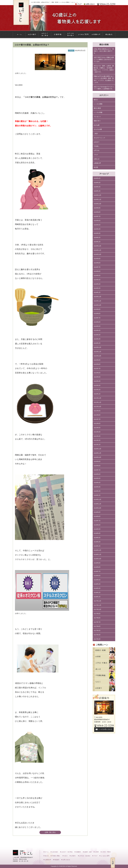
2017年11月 (97, 605)
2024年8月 (97, 263)
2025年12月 (97, 195)
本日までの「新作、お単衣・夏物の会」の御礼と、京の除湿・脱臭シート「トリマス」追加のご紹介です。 (104, 69)
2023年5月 (97, 326)
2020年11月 (97, 453)
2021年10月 (97, 407)
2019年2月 (97, 542)
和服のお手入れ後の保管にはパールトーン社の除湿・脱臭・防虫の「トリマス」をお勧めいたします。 (104, 79)
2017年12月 (97, 601)
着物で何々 (97, 121)
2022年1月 (97, 394)
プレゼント (97, 117)
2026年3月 (97, 183)
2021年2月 (97, 440)
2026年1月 (97, 191)
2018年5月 (97, 580)
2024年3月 (97, 284)
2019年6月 (97, 525)
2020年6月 (97, 474)
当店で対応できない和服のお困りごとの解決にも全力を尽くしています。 (104, 60)
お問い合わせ (66, 860)
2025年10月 (97, 204)
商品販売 (57, 860)
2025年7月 (97, 216)
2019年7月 (97, 521)
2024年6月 (97, 271)
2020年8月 (97, 466)
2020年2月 (97, 491)
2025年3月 (97, 233)
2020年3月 (97, 487)
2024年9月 (97, 259)
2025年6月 (97, 221)
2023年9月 (97, 309)
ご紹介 (96, 134)
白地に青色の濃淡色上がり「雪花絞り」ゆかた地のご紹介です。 (104, 51)
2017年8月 (97, 618)
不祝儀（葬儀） (56, 856)
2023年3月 (97, 335)
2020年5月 (97, 478)
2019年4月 (97, 533)
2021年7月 (97, 419)
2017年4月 (97, 635)
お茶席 (97, 852)
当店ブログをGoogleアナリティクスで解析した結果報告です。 (104, 88)
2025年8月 (97, 212)
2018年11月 (97, 555)
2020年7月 (97, 470)
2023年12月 (97, 297)
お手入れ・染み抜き (85, 856)
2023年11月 (97, 301)
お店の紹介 (55, 852)
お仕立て (97, 142)
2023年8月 (97, 314)
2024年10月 (97, 254)
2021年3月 (97, 436)
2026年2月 (97, 187)
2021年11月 (97, 402)
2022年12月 (97, 347)
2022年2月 (97, 390)
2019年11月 (97, 504)
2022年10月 (97, 356)
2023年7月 (97, 318)
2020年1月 (97, 495)
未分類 (96, 167)
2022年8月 (97, 364)
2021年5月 (97, 428)
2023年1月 (97, 343)
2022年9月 (97, 360)
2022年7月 (97, 369)
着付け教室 (97, 108)
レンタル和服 (98, 112)
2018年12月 (97, 550)
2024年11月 (97, 250)
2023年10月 (97, 305)
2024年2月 (97, 288)
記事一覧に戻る (50, 832)
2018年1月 (97, 597)
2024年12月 (97, 246)
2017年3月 (97, 639)
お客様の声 (97, 163)
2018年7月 (97, 571)
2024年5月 (97, 276)
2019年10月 (97, 508)
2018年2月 (97, 593)
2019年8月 (97, 516)
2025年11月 (97, 200)
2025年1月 (97, 242)
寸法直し (97, 146)
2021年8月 (97, 415)
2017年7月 (97, 622)
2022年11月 (97, 352)
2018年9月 (97, 563)
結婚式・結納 (88, 852)
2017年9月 (97, 614)
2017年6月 (97, 626)
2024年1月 (97, 292)
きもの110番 (98, 129)
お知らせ (97, 159)
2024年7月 (97, 267)
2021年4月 (97, 432)
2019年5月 (97, 529)
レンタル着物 (98, 104)
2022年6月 (97, 373)
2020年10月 (97, 457)
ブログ (96, 155)
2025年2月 (97, 238)
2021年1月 (97, 445)
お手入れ (97, 150)
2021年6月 (97, 423)
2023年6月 (97, 322)
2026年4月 (97, 178)
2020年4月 (97, 483)
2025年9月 (97, 208)
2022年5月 (97, 377)
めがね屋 (97, 125)
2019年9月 (97, 512)
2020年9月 (97, 462)
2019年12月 (97, 500)
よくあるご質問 (105, 856)
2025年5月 (97, 225)
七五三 (66, 856)
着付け (96, 100)
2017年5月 (97, 631)
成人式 (47, 856)
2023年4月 (97, 330)
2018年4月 (97, 584)
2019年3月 (97, 538)
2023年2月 (97, 339)
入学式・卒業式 (106, 852)
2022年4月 (97, 381)
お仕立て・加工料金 (67, 852)
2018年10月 (97, 559)
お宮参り (73, 856)
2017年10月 (97, 609)
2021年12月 (97, 398)
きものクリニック (99, 138)
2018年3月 (97, 588)
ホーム (47, 852)
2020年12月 (97, 449)
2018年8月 (97, 567)
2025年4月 (97, 229)
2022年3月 (97, 385)
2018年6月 (97, 576)
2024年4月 (97, 280)
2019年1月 (97, 546)
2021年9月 (97, 411)
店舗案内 (78, 852)
